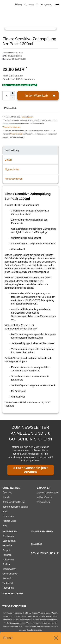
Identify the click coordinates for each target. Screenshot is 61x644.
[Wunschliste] (37, 5)
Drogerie (7, 550)
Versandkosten (27, 117)
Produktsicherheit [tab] (14, 179)
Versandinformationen (11, 127)
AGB (5, 511)
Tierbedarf (8, 583)
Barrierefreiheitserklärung (15, 507)
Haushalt (7, 555)
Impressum (8, 516)
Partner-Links (9, 521)
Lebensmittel (9, 541)
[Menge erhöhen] (12, 93)
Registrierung (44, 502)
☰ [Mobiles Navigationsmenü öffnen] (57, 5)
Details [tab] (8, 160)
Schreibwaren (9, 569)
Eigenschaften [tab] (12, 169)
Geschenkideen (10, 574)
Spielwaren (8, 560)
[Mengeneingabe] (6, 96)
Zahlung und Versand (48, 493)
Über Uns (7, 493)
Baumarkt (7, 578)
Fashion (6, 564)
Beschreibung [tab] (12, 150)
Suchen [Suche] (29, 5)
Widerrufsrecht (44, 497)
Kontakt (6, 497)
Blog (18, 5)
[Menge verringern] (12, 98)
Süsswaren (8, 536)
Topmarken (8, 588)
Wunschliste (10, 108)
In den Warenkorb (40, 96)
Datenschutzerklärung (13, 502)
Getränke (7, 545)
